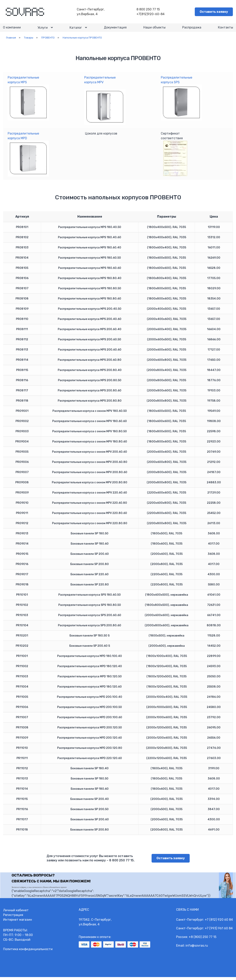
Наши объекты (154, 29)
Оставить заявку (214, 12)
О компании (12, 29)
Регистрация (13, 918)
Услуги (43, 29)
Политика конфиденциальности (28, 952)
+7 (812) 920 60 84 (219, 923)
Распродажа (192, 29)
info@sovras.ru (197, 948)
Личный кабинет (16, 913)
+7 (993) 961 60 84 (219, 931)
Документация (115, 29)
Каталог (76, 29)
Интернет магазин (18, 923)
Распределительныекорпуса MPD (28, 157)
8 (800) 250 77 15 (204, 940)
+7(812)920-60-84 (151, 14)
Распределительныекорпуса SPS (181, 101)
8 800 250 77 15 (149, 10)
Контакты (225, 29)
